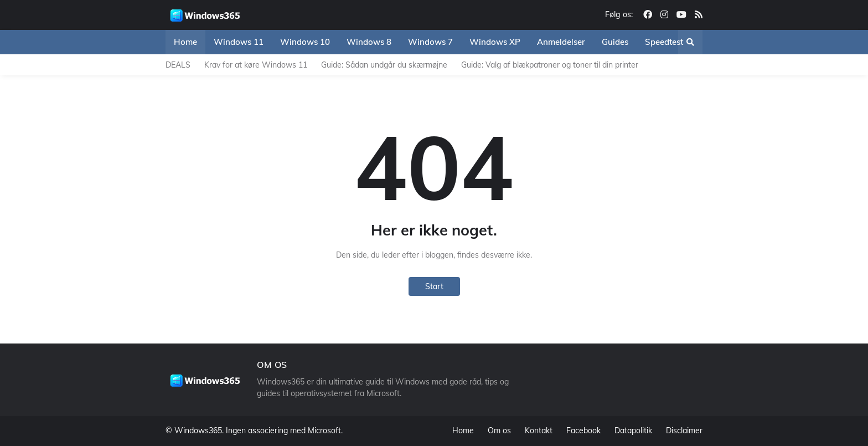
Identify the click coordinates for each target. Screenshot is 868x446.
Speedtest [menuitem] (664, 42)
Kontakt (539, 430)
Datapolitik (633, 430)
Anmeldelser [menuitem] (561, 42)
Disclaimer (684, 430)
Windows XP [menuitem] (495, 42)
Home (463, 430)
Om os (499, 430)
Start (434, 286)
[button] (690, 42)
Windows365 (198, 430)
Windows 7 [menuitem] (430, 42)
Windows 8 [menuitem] (369, 42)
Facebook (583, 430)
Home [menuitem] (185, 42)
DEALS (178, 65)
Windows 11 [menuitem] (239, 42)
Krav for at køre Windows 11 (256, 65)
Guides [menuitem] (615, 42)
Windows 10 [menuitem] (305, 42)
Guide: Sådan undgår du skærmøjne (384, 65)
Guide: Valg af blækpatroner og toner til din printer (550, 65)
